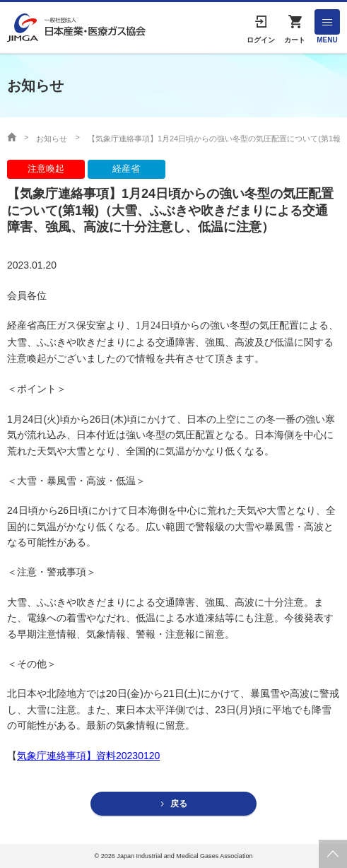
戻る (179, 804)
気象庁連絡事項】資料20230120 (88, 756)
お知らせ (52, 139)
